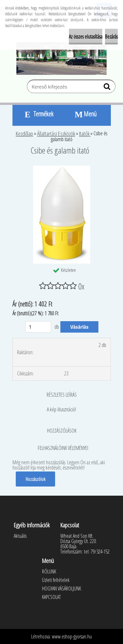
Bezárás (111, 37)
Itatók (85, 134)
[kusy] (38, 327)
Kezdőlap (24, 134)
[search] (108, 88)
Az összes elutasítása (86, 37)
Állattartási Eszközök (56, 134)
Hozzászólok (35, 479)
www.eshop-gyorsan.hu (72, 636)
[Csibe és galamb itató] (62, 168)
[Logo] (61, 58)
